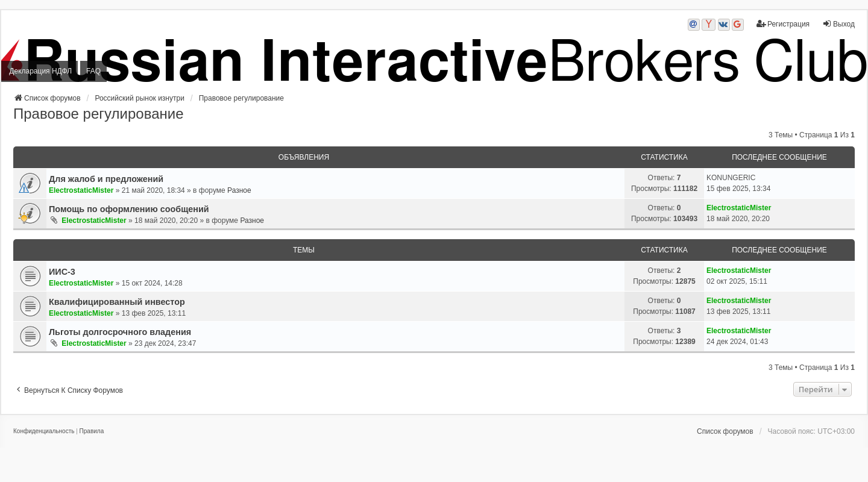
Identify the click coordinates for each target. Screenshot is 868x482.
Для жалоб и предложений (106, 179)
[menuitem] (44, 431)
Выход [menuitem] (838, 24)
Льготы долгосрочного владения (120, 332)
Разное (239, 190)
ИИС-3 (62, 272)
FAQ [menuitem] (93, 71)
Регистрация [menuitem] (783, 24)
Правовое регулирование (98, 114)
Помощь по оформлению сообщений (129, 209)
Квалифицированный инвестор (117, 302)
